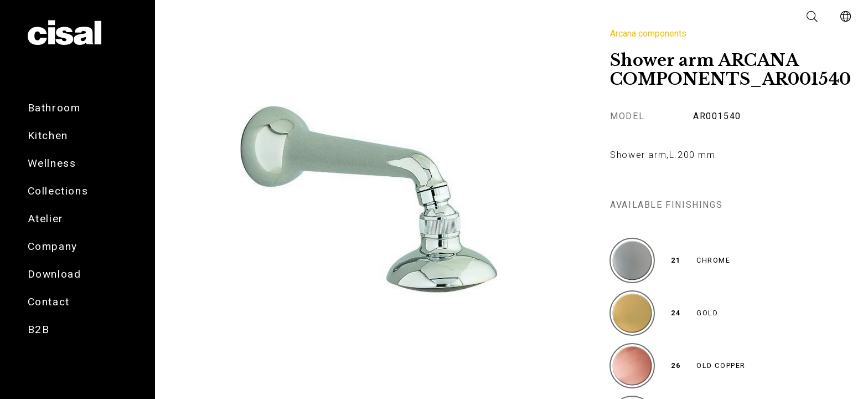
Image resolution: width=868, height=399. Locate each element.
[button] (813, 17)
